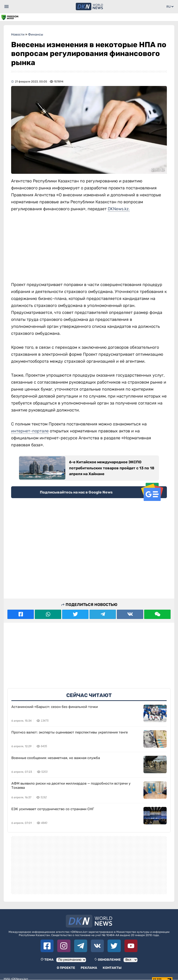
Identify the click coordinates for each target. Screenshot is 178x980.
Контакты (112, 968)
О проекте (66, 968)
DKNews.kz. (119, 209)
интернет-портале (30, 431)
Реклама (89, 968)
